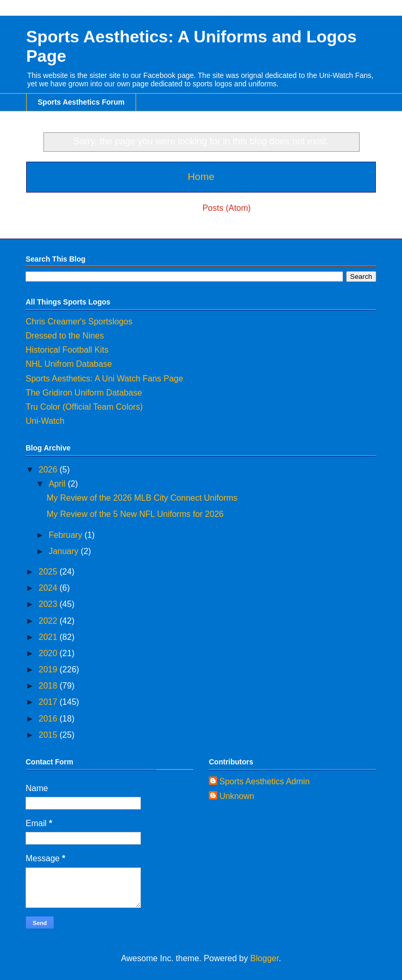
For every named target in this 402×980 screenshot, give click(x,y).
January (65, 551)
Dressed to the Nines (65, 336)
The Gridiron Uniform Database (84, 393)
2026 (49, 470)
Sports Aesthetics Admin (265, 781)
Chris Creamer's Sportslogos (79, 322)
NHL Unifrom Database (69, 364)
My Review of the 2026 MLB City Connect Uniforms (142, 498)
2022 (49, 621)
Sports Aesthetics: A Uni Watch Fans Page (104, 379)
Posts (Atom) (227, 208)
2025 (49, 572)
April (58, 484)
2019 (49, 669)
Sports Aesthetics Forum (81, 102)
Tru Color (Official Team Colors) (84, 407)
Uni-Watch (45, 421)
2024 (49, 588)
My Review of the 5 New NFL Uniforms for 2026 (135, 514)
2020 (49, 653)
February (66, 535)
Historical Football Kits (67, 350)
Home (201, 177)
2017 (49, 702)
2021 (49, 637)
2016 (49, 719)
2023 (49, 604)
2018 (49, 686)
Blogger (264, 958)
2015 (49, 735)
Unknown (237, 796)
